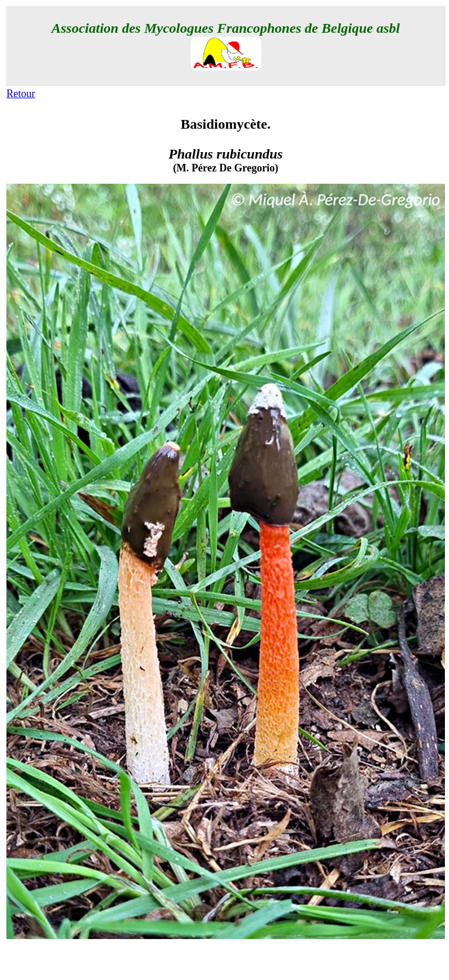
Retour (21, 94)
